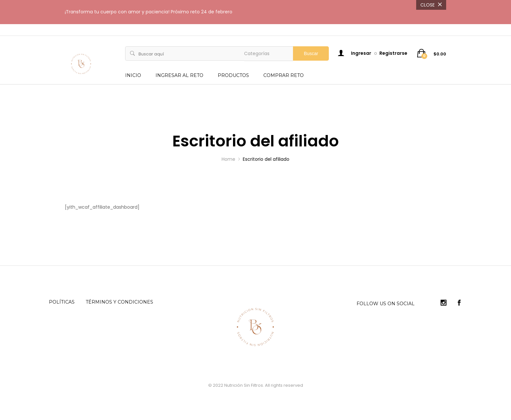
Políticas (62, 302)
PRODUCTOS (233, 75)
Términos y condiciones (119, 302)
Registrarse (393, 53)
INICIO (133, 75)
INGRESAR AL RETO (179, 75)
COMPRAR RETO (284, 75)
